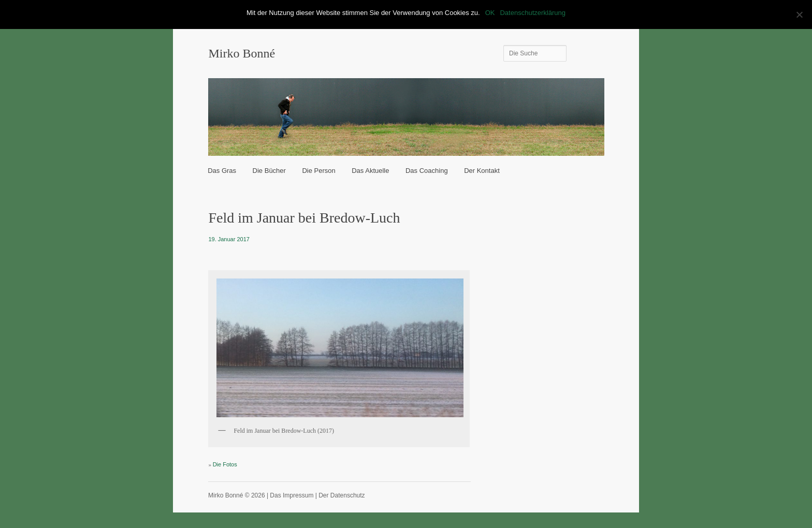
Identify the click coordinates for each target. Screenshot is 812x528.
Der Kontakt (482, 171)
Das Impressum (292, 495)
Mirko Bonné (242, 53)
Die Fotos (225, 464)
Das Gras (222, 171)
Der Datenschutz (342, 495)
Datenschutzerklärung (532, 13)
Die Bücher (269, 171)
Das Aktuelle (370, 171)
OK (490, 13)
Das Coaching (427, 171)
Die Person (318, 171)
